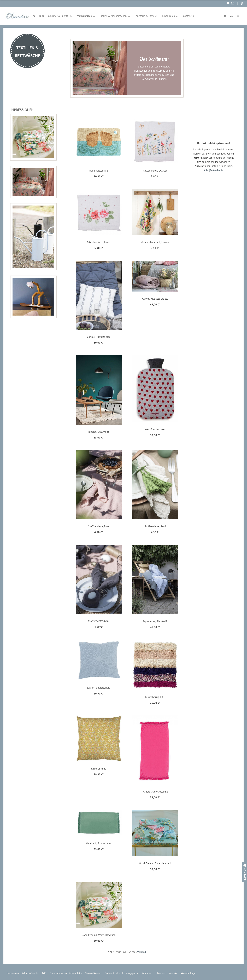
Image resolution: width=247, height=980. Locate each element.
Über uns (160, 973)
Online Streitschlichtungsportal (122, 973)
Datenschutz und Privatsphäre (66, 973)
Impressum (13, 973)
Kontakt (173, 973)
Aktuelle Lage (188, 973)
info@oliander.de (214, 170)
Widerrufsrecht (30, 973)
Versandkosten (93, 973)
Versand (142, 952)
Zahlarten (147, 973)
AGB (44, 973)
